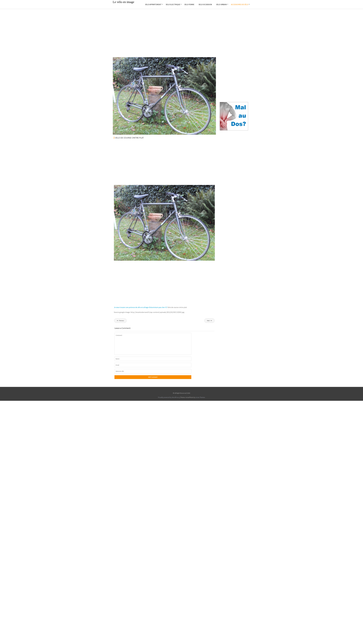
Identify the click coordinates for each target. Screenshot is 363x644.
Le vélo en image (124, 2)
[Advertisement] (21, 31)
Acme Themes (200, 397)
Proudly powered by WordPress (169, 397)
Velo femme (189, 4)
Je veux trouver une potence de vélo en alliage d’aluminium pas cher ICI (141, 307)
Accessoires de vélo (240, 4)
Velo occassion (205, 4)
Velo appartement (153, 4)
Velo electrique (173, 4)
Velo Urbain (221, 4)
